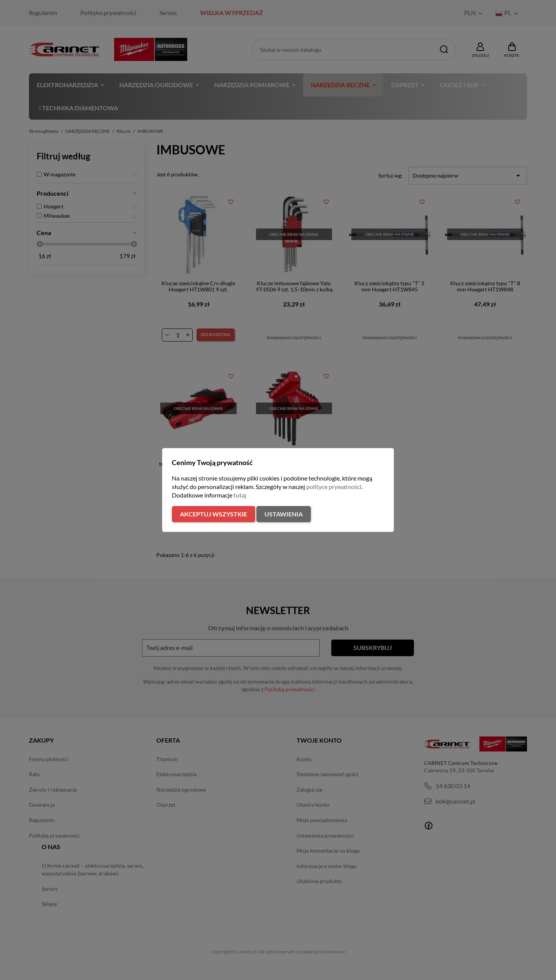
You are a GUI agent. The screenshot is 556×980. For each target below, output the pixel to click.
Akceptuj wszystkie (214, 514)
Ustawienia (284, 514)
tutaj (240, 495)
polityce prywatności (334, 487)
